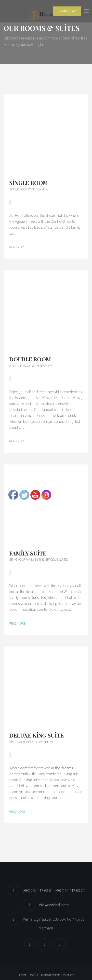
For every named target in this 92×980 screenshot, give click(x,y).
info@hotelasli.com (54, 905)
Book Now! (67, 11)
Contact (68, 971)
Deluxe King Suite (37, 735)
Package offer (50, 971)
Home (23, 971)
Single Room (29, 183)
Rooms (34, 971)
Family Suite (28, 553)
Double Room (30, 359)
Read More (17, 247)
